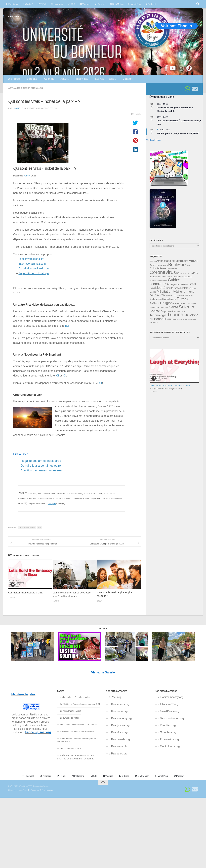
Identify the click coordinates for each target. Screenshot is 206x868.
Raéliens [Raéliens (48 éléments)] (155, 303)
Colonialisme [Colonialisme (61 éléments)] (158, 268)
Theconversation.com (31, 259)
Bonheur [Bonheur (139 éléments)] (176, 264)
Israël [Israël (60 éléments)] (192, 284)
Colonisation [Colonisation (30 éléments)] (172, 269)
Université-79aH (182, 386)
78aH (27, 176)
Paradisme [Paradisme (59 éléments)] (169, 299)
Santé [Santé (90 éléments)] (173, 307)
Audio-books (66, 697)
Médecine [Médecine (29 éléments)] (192, 288)
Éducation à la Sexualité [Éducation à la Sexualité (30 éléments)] (182, 319)
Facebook (12, 4)
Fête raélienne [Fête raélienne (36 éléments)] (175, 277)
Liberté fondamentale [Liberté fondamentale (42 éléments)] (177, 288)
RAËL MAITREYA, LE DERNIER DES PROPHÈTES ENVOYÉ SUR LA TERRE (76, 757)
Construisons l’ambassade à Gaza (26, 593)
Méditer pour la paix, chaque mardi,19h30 (178, 133)
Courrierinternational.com (34, 268)
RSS (71, 4)
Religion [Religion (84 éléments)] (166, 303)
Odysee (100, 4)
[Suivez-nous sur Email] (195, 89)
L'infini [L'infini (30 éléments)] (152, 288)
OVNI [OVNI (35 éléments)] (186, 295)
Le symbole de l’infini (69, 718)
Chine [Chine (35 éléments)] (188, 265)
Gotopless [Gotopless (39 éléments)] (187, 277)
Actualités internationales (26, 88)
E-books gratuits (82, 697)
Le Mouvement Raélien (70, 711)
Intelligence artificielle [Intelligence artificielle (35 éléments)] (178, 285)
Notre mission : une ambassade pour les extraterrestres (77, 740)
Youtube (85, 4)
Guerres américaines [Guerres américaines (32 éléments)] (158, 281)
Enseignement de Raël (161, 386)
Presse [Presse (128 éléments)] (183, 299)
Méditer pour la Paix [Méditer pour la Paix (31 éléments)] (174, 295)
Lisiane (16, 108)
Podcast (151, 4)
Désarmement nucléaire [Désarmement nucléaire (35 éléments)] (187, 273)
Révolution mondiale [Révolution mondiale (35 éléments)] (159, 308)
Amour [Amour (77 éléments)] (194, 261)
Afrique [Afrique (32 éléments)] (153, 261)
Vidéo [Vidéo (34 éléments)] (169, 319)
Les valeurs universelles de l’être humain (78, 725)
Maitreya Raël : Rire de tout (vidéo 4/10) (166, 389)
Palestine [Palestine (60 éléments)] (156, 299)
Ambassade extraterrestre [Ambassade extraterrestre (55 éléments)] (172, 261)
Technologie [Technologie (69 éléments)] (158, 315)
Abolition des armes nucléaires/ (41, 470)
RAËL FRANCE (15, 16)
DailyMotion (117, 4)
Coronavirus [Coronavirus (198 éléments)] (163, 272)
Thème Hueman (46, 790)
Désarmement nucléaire (27, 528)
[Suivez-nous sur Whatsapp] (187, 89)
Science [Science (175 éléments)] (187, 307)
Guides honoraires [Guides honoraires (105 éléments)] (165, 282)
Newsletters (65, 732)
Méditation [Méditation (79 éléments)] (165, 291)
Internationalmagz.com (32, 264)
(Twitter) (28, 4)
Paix (40, 528)
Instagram (57, 4)
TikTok (42, 4)
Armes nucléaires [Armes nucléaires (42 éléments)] (159, 265)
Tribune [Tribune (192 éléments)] (175, 315)
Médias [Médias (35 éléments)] (153, 292)
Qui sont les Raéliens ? (70, 749)
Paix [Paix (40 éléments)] (191, 295)
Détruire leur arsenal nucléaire (41, 466)
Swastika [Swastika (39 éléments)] (181, 311)
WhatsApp (134, 4)
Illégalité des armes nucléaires (41, 461)
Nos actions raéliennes (84, 732)
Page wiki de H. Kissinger (34, 273)
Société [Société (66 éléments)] (155, 311)
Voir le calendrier (154, 140)
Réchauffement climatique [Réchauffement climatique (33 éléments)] (184, 303)
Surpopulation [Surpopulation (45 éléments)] (168, 311)
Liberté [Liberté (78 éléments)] (160, 288)
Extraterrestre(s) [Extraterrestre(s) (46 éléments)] (159, 276)
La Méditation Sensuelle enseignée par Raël (80, 704)
